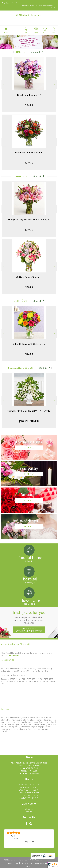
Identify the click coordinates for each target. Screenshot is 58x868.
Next (54, 85)
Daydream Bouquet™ (29, 95)
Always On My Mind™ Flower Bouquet (29, 220)
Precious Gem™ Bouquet (29, 153)
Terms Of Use (13, 863)
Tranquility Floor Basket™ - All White (29, 411)
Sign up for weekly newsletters (29, 630)
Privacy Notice (26, 863)
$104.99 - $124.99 (29, 421)
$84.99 (29, 105)
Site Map (29, 866)
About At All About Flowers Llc (16, 644)
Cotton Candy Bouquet (29, 277)
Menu (6, 33)
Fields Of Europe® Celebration (29, 344)
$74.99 (29, 354)
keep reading (15, 655)
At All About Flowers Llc (29, 15)
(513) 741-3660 (12, 3)
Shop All (36, 52)
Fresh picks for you (29, 617)
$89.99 (29, 163)
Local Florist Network (43, 863)
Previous (4, 85)
